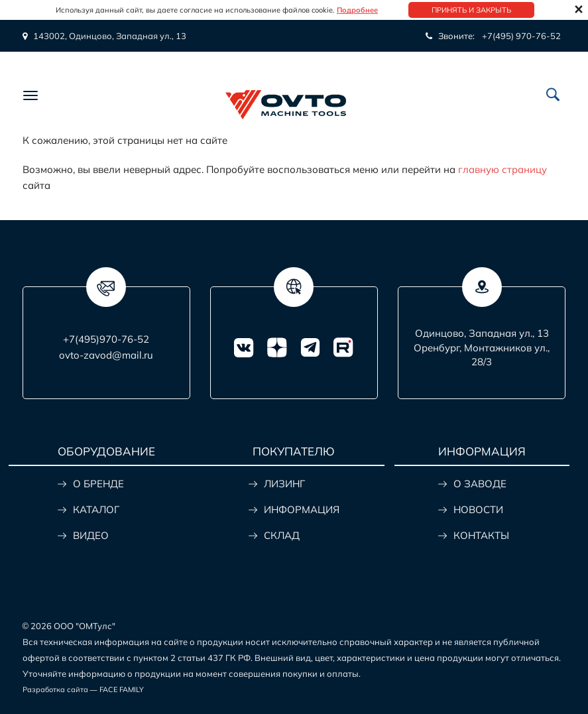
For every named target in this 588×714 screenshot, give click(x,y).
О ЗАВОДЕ (480, 484)
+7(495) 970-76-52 (521, 36)
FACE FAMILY (122, 689)
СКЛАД (282, 535)
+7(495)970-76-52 (106, 339)
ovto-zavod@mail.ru (106, 355)
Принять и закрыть (471, 10)
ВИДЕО (91, 535)
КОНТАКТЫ (481, 535)
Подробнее (357, 10)
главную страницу (502, 169)
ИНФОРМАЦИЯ (302, 509)
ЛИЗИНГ (284, 484)
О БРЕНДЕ (98, 484)
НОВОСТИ (478, 509)
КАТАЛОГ (96, 509)
